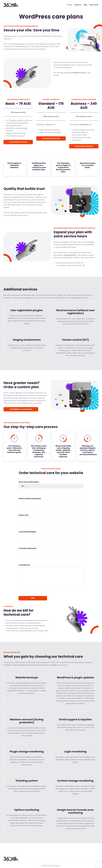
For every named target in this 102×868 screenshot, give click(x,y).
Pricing (69, 5)
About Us (78, 5)
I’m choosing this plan (18, 142)
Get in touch (94, 5)
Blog (85, 5)
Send (33, 598)
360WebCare (12, 5)
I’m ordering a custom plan (21, 409)
